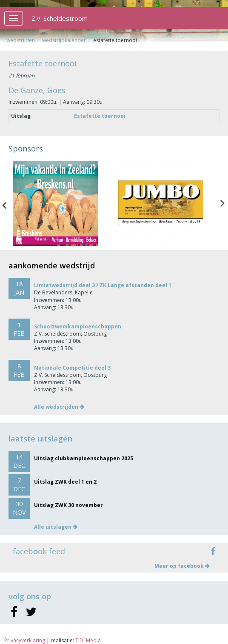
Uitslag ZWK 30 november (68, 505)
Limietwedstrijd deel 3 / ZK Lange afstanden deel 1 (103, 285)
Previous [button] (9, 203)
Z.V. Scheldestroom (60, 18)
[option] (61, 203)
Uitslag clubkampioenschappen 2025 (84, 458)
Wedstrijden (21, 40)
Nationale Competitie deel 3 (72, 368)
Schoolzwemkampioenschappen (78, 326)
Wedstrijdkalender (64, 40)
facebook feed (39, 551)
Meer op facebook (182, 566)
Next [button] (222, 203)
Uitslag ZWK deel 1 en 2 (65, 482)
